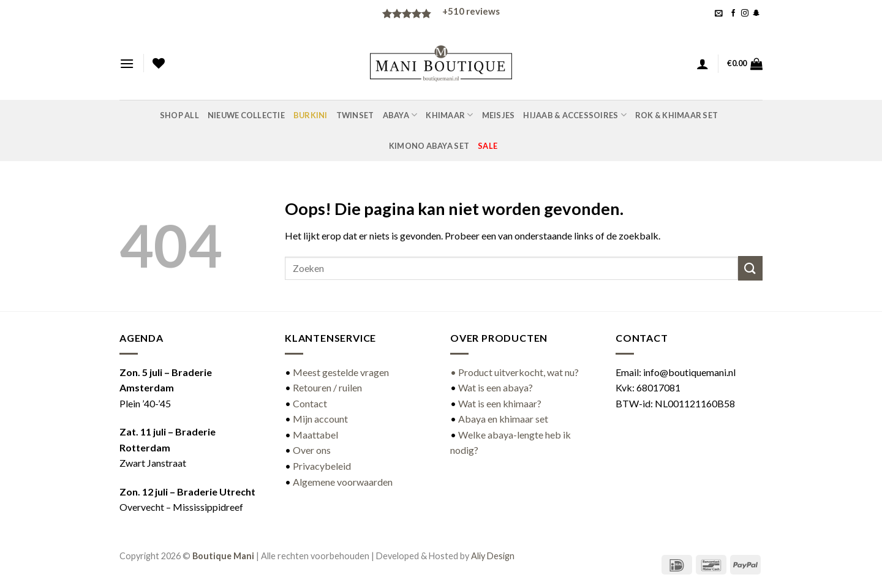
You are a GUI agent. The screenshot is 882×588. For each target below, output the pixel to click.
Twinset (355, 115)
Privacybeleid (322, 466)
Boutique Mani (223, 556)
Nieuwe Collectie (246, 115)
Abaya (400, 115)
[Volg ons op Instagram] (745, 13)
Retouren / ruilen (327, 387)
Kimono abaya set (429, 146)
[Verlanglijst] (159, 63)
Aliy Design (493, 556)
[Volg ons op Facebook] (733, 13)
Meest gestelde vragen (341, 372)
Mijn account (320, 419)
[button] (719, 13)
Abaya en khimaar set (503, 419)
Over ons (312, 450)
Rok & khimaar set (677, 115)
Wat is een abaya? (496, 387)
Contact (310, 403)
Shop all (179, 115)
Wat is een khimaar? (500, 403)
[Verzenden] (750, 268)
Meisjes (499, 115)
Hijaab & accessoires (575, 115)
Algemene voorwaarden (343, 482)
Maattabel (315, 435)
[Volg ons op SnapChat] (756, 13)
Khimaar (449, 115)
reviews (471, 11)
